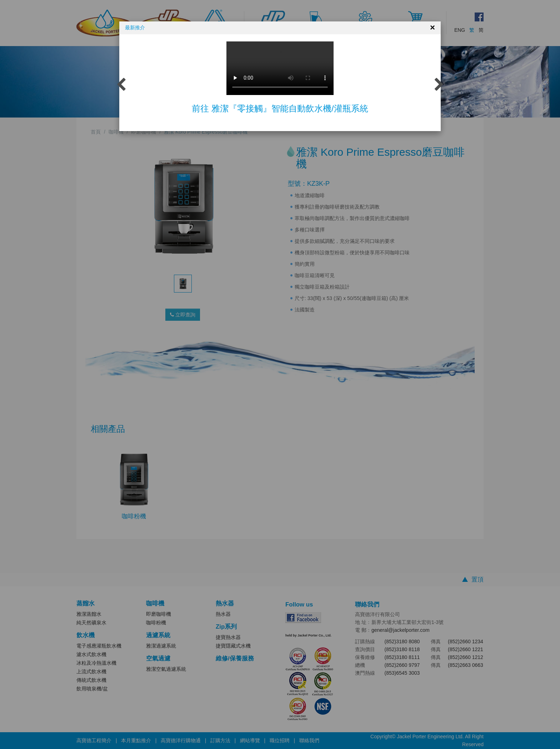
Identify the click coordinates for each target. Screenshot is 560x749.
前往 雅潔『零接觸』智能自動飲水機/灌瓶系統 (280, 108)
